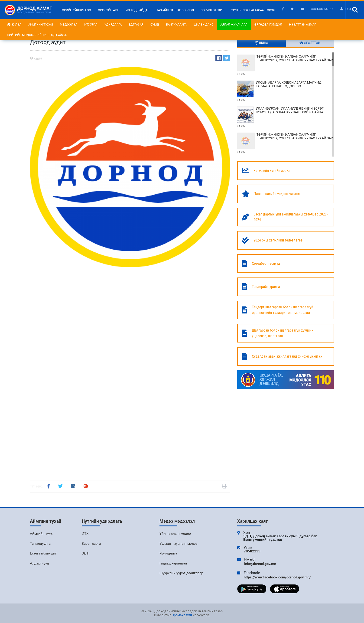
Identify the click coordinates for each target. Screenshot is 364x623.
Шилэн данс (203, 24)
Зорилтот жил (213, 10)
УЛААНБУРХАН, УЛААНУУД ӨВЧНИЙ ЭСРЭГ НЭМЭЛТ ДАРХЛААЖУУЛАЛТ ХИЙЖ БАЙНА (286, 117)
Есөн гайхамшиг (43, 553)
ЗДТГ (86, 553)
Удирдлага (113, 24)
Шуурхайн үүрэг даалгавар (181, 573)
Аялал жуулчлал (234, 24)
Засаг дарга (91, 544)
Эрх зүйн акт (108, 10)
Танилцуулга (40, 544)
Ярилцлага (168, 553)
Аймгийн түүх (41, 534)
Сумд (155, 24)
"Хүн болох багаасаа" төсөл (253, 10)
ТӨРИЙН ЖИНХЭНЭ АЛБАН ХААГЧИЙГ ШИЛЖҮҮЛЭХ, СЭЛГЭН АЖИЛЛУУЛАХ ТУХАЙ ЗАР (286, 65)
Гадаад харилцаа (173, 563)
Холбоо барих (322, 9)
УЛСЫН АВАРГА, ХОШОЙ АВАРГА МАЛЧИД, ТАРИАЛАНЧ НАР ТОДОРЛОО (286, 91)
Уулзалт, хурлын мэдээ (179, 544)
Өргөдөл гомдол (268, 24)
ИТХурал (91, 24)
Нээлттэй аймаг (302, 24)
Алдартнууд (39, 563)
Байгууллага (176, 24)
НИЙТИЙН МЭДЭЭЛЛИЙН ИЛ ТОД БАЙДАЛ (38, 35)
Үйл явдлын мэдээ (175, 534)
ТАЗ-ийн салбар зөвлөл (175, 10)
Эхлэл (14, 24)
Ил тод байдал (138, 10)
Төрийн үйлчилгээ (76, 10)
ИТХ (85, 534)
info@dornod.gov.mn (260, 564)
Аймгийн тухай (41, 24)
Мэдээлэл (69, 24)
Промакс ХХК (182, 615)
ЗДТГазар (136, 24)
